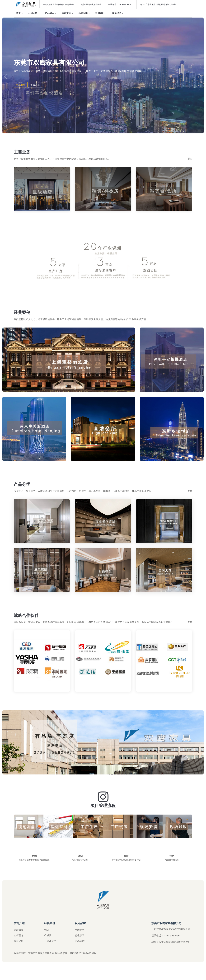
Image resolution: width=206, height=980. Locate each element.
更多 (190, 159)
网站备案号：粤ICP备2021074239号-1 (76, 958)
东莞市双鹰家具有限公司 (91, 4)
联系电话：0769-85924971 (121, 4)
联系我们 (118, 13)
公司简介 (19, 935)
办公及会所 (50, 946)
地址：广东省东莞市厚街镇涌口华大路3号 (158, 4)
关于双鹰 (21, 85)
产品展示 (51, 13)
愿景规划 (19, 946)
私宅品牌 (84, 13)
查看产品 (35, 85)
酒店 (47, 935)
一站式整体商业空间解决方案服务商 (58, 4)
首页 (19, 13)
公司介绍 (34, 13)
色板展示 (80, 940)
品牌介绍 (80, 935)
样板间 (48, 940)
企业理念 (19, 940)
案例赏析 (67, 13)
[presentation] (6, 76)
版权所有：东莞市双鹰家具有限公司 (34, 958)
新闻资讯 (101, 13)
